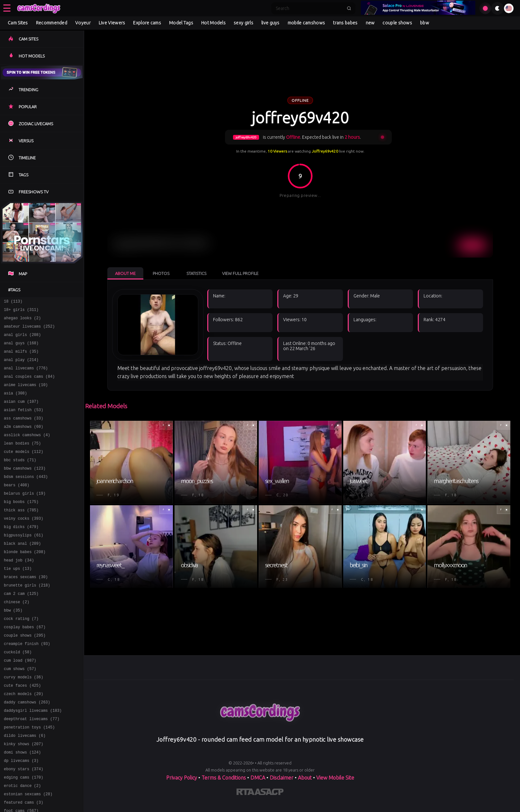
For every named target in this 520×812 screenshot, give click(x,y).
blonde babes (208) (25, 582)
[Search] (309, 8)
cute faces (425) (22, 731)
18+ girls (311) (21, 311)
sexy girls (243, 23)
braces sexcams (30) (26, 609)
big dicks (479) (21, 554)
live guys (270, 23)
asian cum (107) (21, 414)
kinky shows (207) (23, 796)
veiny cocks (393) (23, 544)
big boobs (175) (21, 526)
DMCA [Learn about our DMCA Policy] (258, 778)
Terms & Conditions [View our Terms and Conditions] (224, 778)
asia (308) (15, 405)
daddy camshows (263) (27, 749)
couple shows (397, 23)
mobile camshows (306, 23)
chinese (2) (17, 637)
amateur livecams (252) (29, 330)
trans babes (345, 23)
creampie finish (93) (27, 684)
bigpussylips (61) (23, 563)
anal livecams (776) (26, 377)
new (370, 23)
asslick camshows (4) (27, 451)
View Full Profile (240, 273)
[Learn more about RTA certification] (246, 793)
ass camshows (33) (23, 432)
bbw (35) (13, 647)
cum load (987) (20, 703)
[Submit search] (349, 8)
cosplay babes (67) (25, 665)
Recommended (52, 23)
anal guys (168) (21, 349)
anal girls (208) (22, 339)
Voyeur (83, 23)
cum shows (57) (20, 712)
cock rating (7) (21, 656)
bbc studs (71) (20, 479)
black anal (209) (22, 572)
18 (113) (13, 302)
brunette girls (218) (27, 619)
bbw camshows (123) (25, 488)
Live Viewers (112, 23)
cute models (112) (23, 470)
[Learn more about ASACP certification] (269, 793)
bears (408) (17, 507)
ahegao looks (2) (22, 321)
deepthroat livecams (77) (32, 768)
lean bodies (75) (22, 460)
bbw (425, 23)
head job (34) (19, 591)
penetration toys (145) (29, 777)
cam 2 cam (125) (21, 628)
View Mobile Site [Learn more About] (335, 778)
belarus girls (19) (25, 516)
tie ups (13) (18, 600)
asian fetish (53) (23, 423)
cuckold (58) (18, 693)
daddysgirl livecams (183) (33, 759)
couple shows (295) (25, 675)
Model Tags (181, 23)
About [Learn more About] (305, 778)
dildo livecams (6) (25, 786)
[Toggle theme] (498, 8)
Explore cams (147, 23)
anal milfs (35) (21, 358)
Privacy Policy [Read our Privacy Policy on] (182, 778)
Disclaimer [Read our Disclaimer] (282, 778)
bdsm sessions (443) (26, 498)
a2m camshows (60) (23, 442)
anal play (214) (21, 367)
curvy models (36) (23, 721)
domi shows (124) (22, 805)
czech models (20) (23, 740)
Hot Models (213, 23)
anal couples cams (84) (29, 386)
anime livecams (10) (26, 395)
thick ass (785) (21, 535)
